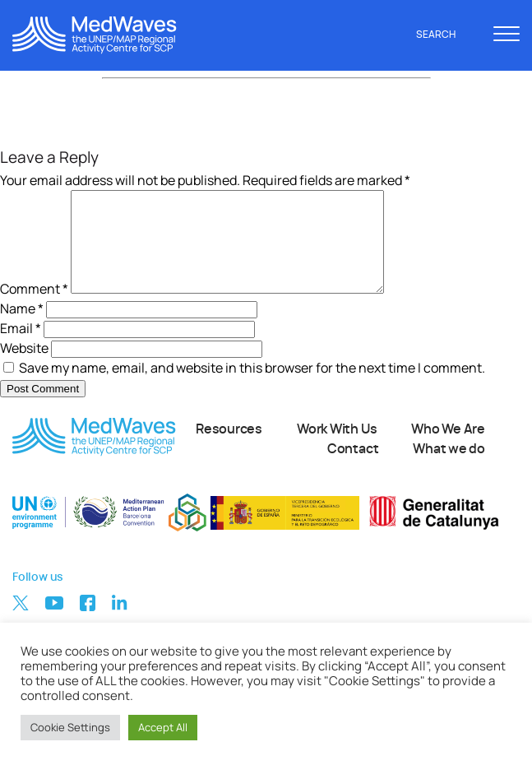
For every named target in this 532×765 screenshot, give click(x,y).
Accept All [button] (163, 727)
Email (21, 348)
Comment (34, 308)
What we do (449, 469)
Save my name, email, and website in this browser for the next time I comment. (252, 387)
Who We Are (448, 449)
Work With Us (337, 449)
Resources (229, 449)
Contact (353, 469)
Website (24, 368)
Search (445, 35)
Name (22, 328)
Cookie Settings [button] (70, 727)
